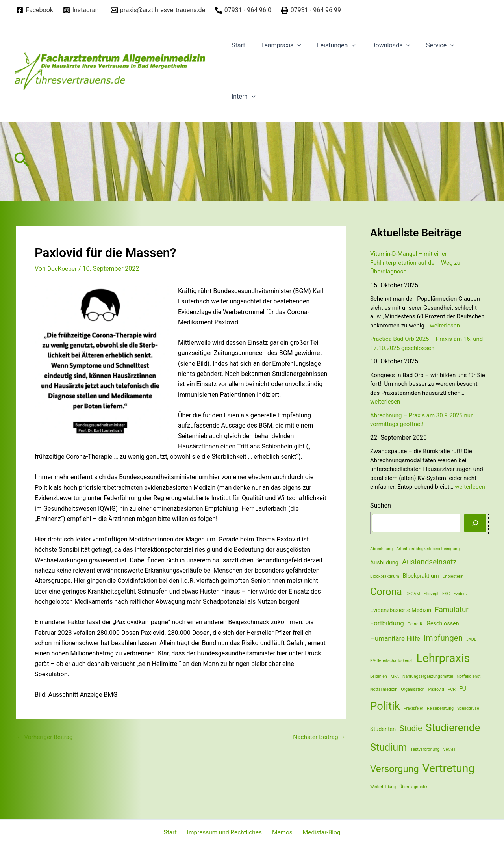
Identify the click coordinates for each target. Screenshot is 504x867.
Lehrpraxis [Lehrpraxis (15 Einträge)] (443, 658)
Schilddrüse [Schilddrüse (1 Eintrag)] (468, 708)
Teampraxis (276, 45)
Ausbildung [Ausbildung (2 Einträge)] (384, 563)
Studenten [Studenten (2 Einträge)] (383, 729)
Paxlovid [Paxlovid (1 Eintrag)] (436, 689)
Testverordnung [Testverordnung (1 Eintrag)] (425, 749)
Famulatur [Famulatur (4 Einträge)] (452, 609)
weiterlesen (445, 326)
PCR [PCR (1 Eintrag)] (452, 689)
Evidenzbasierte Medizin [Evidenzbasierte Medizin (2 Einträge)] (401, 610)
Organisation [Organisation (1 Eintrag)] (413, 689)
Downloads (380, 45)
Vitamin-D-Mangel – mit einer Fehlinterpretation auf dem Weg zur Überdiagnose (416, 263)
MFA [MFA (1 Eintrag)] (395, 676)
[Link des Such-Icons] (22, 162)
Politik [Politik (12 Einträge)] (385, 706)
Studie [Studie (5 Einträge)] (411, 728)
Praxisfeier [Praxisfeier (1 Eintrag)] (413, 708)
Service (426, 45)
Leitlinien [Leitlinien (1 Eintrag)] (379, 676)
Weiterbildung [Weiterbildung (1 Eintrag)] (383, 787)
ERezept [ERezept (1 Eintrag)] (431, 594)
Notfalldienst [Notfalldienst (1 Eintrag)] (468, 676)
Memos (281, 833)
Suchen (381, 505)
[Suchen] (475, 523)
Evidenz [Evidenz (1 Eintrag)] (460, 594)
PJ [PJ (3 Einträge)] (463, 688)
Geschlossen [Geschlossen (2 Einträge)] (443, 624)
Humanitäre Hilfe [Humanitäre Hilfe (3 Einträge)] (395, 638)
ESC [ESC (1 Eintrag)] (446, 594)
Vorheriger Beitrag (46, 737)
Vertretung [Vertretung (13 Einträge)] (449, 768)
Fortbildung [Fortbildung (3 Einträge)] (387, 623)
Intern (242, 97)
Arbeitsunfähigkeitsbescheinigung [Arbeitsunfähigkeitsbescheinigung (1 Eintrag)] (428, 549)
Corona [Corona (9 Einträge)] (386, 592)
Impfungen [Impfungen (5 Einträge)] (443, 638)
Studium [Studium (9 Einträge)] (388, 747)
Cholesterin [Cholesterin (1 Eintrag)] (453, 576)
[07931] (243, 10)
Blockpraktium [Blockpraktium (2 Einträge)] (421, 576)
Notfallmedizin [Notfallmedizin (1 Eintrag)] (384, 689)
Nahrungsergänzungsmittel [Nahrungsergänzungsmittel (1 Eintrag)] (428, 676)
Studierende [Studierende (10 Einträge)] (453, 727)
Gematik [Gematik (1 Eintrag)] (415, 624)
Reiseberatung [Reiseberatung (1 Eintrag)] (440, 708)
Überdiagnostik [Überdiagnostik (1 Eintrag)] (413, 787)
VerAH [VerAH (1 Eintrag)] (449, 749)
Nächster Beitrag (318, 737)
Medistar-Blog (318, 833)
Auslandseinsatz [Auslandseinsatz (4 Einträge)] (429, 562)
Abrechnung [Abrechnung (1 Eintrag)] (381, 549)
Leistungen (328, 45)
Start (237, 45)
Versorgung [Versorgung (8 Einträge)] (395, 769)
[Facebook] (35, 10)
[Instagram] (82, 10)
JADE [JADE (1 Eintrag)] (471, 639)
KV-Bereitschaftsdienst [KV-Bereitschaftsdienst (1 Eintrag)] (391, 661)
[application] (293, 45)
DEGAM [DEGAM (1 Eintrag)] (413, 594)
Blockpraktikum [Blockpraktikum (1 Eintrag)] (385, 576)
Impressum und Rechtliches (226, 833)
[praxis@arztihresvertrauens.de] (158, 10)
